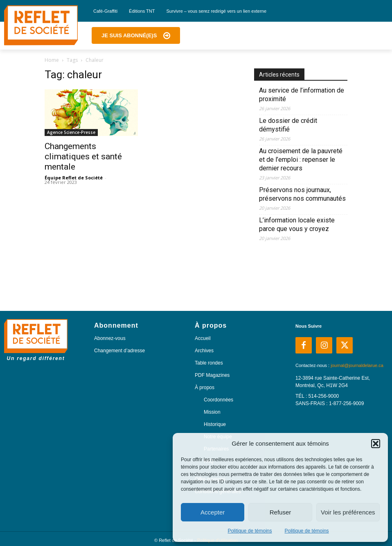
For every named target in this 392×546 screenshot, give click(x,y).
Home (52, 60)
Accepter (213, 512)
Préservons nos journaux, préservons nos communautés (302, 194)
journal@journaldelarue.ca (357, 365)
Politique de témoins (250, 531)
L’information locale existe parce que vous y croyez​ (297, 224)
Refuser (280, 512)
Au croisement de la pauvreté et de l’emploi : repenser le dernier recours (301, 160)
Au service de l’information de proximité (302, 95)
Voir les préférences (348, 512)
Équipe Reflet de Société (74, 178)
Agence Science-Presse (71, 132)
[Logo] (41, 25)
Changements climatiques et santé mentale (83, 156)
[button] (376, 444)
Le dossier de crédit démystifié (288, 125)
